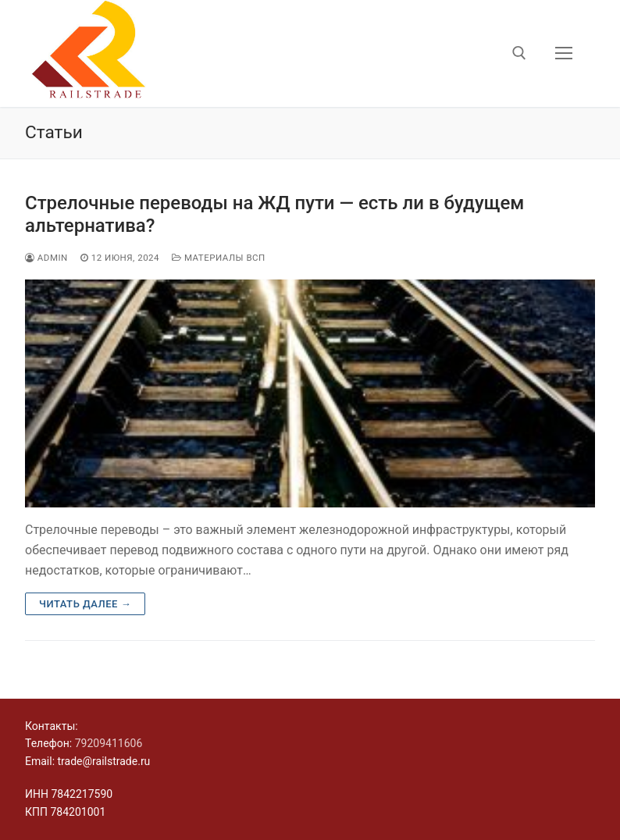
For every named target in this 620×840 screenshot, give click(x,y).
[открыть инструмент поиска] (519, 53)
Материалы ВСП (219, 258)
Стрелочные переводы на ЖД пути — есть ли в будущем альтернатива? (274, 214)
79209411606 (109, 743)
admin (46, 258)
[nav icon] (564, 54)
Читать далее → (85, 604)
